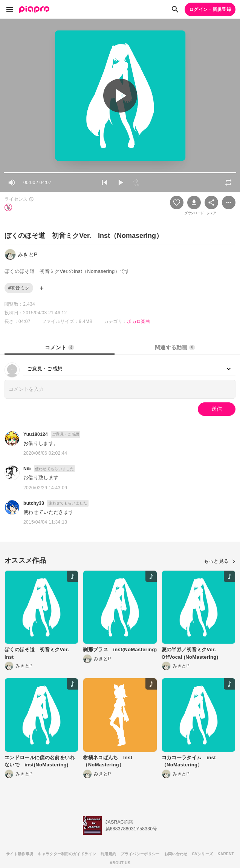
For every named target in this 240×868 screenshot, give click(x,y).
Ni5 (27, 469)
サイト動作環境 (20, 854)
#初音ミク (19, 288)
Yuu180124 (36, 434)
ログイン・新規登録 (210, 9)
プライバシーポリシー (140, 854)
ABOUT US (120, 863)
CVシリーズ (203, 854)
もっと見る (220, 561)
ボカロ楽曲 (139, 321)
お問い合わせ (176, 854)
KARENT (226, 854)
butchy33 (34, 503)
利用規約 (108, 854)
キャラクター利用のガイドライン (67, 854)
